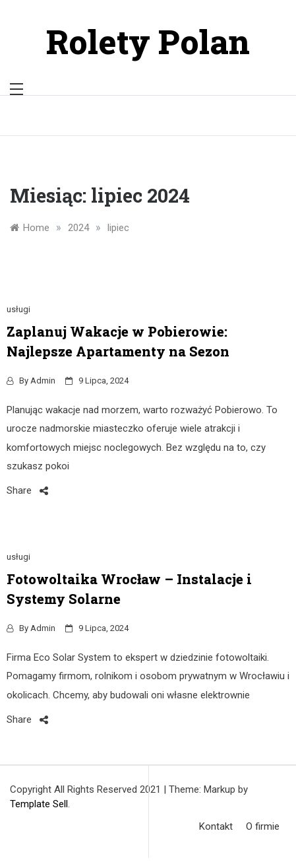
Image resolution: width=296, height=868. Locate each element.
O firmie (263, 826)
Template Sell (39, 804)
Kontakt (216, 826)
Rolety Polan (148, 42)
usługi (18, 309)
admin (43, 381)
